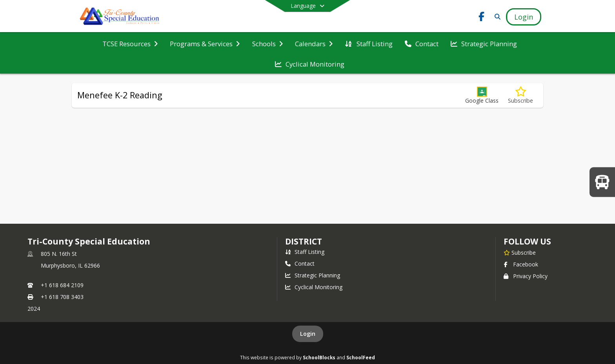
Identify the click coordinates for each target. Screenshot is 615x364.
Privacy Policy (526, 276)
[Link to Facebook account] (482, 18)
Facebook (521, 264)
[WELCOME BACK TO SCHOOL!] (602, 182)
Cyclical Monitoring (314, 287)
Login (308, 334)
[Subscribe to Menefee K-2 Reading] (520, 95)
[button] (482, 95)
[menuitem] (130, 43)
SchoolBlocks (319, 357)
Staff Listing (305, 252)
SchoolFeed (361, 357)
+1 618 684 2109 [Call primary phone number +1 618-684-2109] (62, 285)
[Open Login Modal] (524, 17)
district (304, 241)
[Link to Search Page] (496, 17)
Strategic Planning (313, 275)
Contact (300, 263)
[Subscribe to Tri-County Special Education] (520, 252)
